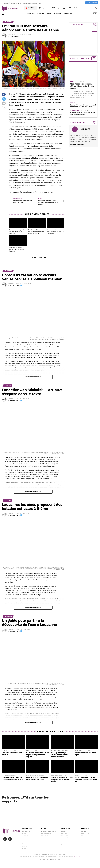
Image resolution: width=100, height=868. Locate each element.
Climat (24, 834)
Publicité (6, 3)
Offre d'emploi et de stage (88, 843)
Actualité (30, 14)
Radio (49, 14)
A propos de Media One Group (33, 3)
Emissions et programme (49, 832)
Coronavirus (26, 832)
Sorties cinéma (84, 834)
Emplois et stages (47, 841)
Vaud (24, 838)
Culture (25, 847)
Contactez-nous (16, 3)
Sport (24, 849)
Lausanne (25, 836)
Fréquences (45, 836)
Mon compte (92, 3)
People (82, 838)
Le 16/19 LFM (64, 841)
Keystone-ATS (15, 36)
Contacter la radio (47, 838)
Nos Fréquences (85, 841)
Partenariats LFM (47, 843)
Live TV (67, 8)
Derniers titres (46, 834)
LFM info (63, 832)
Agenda (82, 836)
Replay (56, 8)
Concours (68, 14)
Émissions (41, 14)
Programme (43, 8)
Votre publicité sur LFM (87, 845)
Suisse (24, 841)
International (26, 843)
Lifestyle (58, 14)
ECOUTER (30, 8)
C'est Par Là (64, 838)
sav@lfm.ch (77, 857)
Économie (25, 845)
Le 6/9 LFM (64, 834)
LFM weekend (65, 843)
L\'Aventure (64, 845)
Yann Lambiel (64, 836)
